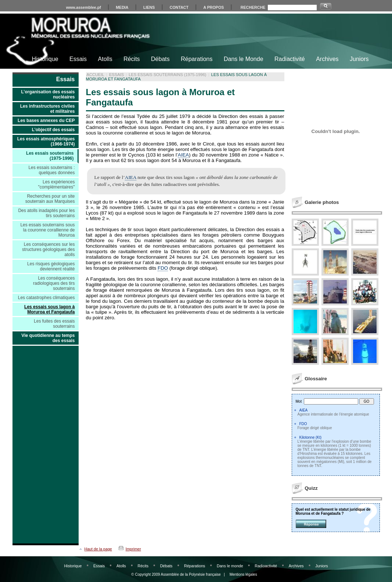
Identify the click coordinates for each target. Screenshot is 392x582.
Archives (327, 59)
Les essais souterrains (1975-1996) (50, 156)
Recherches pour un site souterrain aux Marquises (50, 199)
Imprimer (133, 549)
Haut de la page (98, 549)
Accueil (96, 75)
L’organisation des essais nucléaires (48, 94)
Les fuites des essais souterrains (54, 324)
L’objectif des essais (53, 130)
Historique (45, 59)
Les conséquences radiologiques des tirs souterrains (54, 283)
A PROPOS (214, 7)
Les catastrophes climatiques (46, 298)
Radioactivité (266, 566)
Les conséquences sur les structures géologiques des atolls (48, 249)
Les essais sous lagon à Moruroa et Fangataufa (49, 309)
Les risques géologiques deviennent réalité (51, 266)
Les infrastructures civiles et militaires (48, 109)
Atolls (105, 59)
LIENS (149, 7)
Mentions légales (243, 574)
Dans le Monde (244, 59)
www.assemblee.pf (84, 7)
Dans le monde (230, 566)
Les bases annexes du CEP (46, 121)
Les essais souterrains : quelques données (51, 170)
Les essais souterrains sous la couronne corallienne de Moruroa (47, 230)
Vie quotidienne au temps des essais (48, 338)
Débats (160, 59)
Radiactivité (290, 59)
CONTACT (179, 7)
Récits (132, 59)
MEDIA (122, 7)
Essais (78, 59)
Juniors (359, 59)
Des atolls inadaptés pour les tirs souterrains (46, 213)
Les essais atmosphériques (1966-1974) (46, 141)
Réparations (197, 59)
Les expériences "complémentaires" (57, 184)
